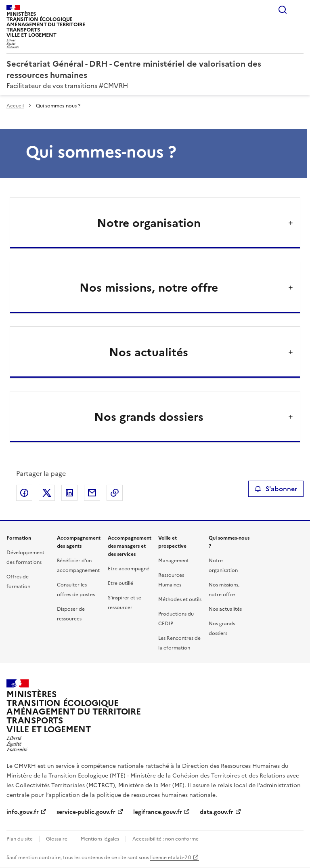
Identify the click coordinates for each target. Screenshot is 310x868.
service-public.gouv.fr (86, 812)
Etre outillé (120, 583)
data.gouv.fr (217, 812)
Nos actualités (225, 609)
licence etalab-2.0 (171, 857)
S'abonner (276, 489)
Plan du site (20, 839)
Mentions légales (100, 839)
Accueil (15, 106)
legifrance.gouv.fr (158, 812)
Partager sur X (47, 493)
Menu (299, 10)
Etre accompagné (129, 569)
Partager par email (92, 493)
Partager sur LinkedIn (69, 493)
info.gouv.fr (23, 812)
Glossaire (57, 839)
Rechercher (283, 10)
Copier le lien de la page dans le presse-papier (115, 493)
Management (174, 561)
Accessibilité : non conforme (165, 839)
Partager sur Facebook (24, 493)
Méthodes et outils (180, 599)
